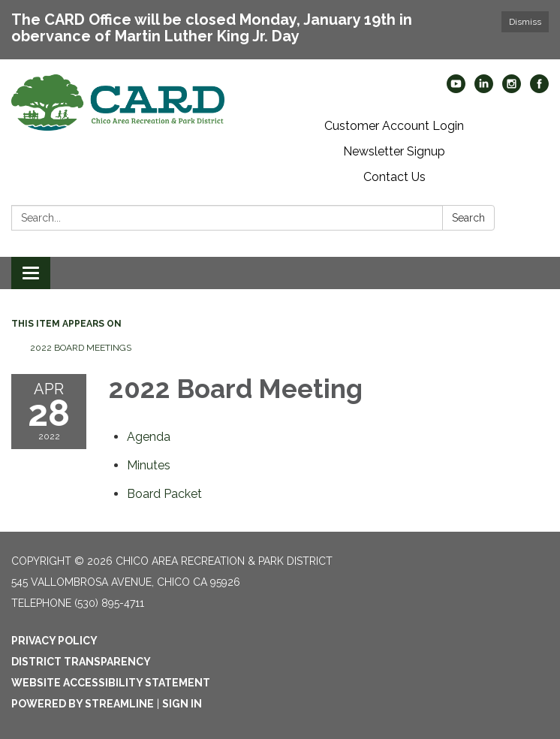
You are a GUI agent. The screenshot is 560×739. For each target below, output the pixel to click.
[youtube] (456, 89)
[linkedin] (484, 89)
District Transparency (81, 662)
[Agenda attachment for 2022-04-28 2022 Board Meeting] (149, 437)
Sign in (182, 704)
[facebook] (539, 89)
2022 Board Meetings (81, 348)
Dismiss (525, 22)
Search (468, 218)
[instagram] (512, 89)
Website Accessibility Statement (111, 683)
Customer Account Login (394, 126)
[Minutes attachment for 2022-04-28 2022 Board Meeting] (149, 465)
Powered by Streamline (83, 704)
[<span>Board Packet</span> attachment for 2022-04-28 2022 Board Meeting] (164, 494)
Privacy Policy (54, 641)
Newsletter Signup (394, 151)
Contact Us (394, 177)
